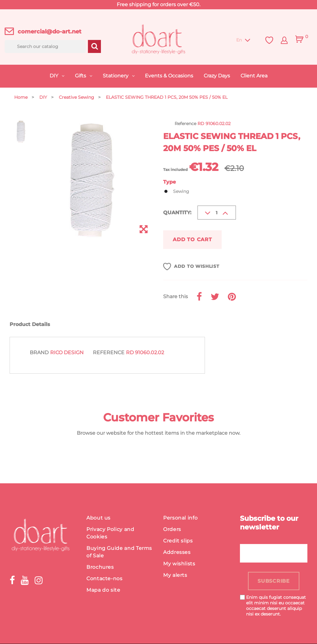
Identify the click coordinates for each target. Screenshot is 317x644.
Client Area (254, 76)
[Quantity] (217, 213)
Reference (109, 353)
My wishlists (179, 564)
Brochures (100, 567)
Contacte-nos (104, 579)
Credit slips (178, 541)
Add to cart (193, 239)
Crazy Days (217, 76)
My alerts (175, 575)
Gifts (81, 76)
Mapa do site (103, 590)
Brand (39, 353)
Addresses (177, 552)
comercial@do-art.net (50, 32)
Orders (172, 529)
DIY (54, 76)
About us (98, 518)
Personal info (180, 518)
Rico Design (67, 353)
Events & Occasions (169, 76)
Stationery (116, 76)
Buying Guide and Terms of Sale (119, 552)
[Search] (45, 46)
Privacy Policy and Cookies (110, 533)
